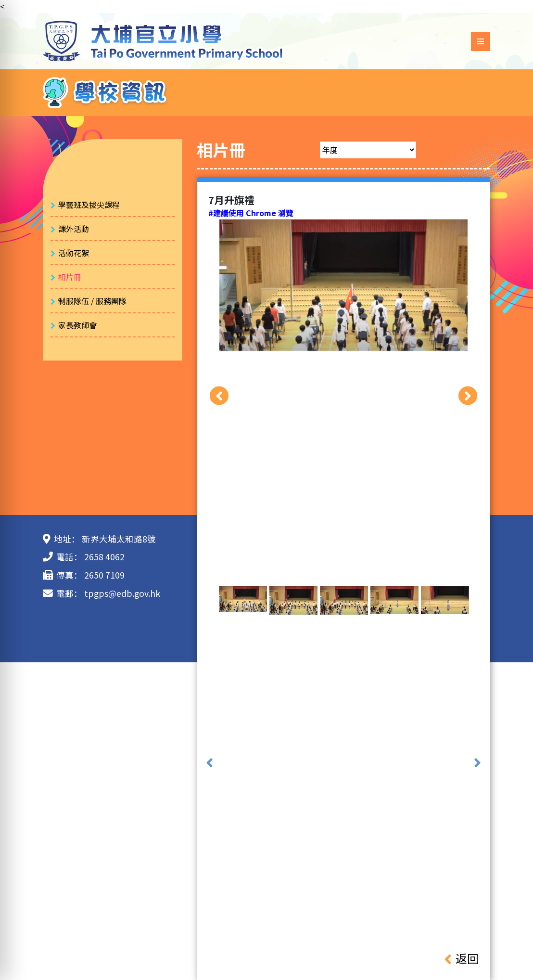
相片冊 (70, 277)
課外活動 (74, 229)
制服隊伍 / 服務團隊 (92, 301)
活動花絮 (74, 253)
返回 (461, 958)
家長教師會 (77, 325)
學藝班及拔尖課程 (89, 205)
